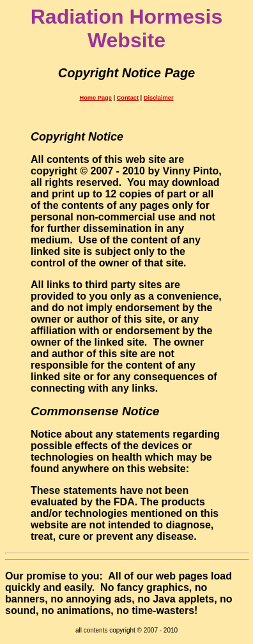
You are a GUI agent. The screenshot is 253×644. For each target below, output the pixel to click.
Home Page (95, 98)
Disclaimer (159, 98)
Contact (128, 98)
